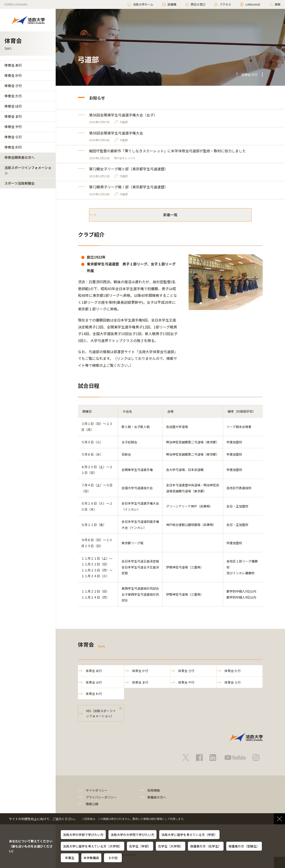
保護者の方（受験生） (244, 846)
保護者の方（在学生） (206, 846)
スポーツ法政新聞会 (19, 183)
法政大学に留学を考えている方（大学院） (93, 846)
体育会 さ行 (13, 86)
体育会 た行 (13, 96)
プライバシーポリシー (101, 797)
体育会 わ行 (13, 147)
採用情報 (154, 790)
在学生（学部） (140, 846)
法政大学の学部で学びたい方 (83, 835)
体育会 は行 (13, 106)
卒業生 (70, 858)
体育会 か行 (13, 75)
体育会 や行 (13, 127)
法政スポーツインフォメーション (28, 170)
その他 (113, 858)
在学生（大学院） (171, 846)
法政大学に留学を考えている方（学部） (189, 835)
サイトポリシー (97, 790)
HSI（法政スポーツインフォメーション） (101, 713)
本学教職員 (91, 858)
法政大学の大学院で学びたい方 (132, 835)
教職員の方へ (157, 797)
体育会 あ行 (13, 65)
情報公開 (92, 804)
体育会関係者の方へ (19, 157)
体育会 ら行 (13, 137)
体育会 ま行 (13, 116)
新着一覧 (170, 215)
